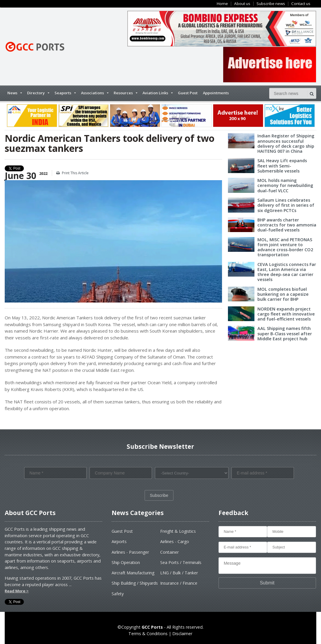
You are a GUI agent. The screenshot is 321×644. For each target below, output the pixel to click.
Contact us (301, 4)
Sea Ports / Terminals (181, 562)
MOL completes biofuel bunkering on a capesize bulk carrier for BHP (283, 294)
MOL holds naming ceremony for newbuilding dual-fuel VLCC (285, 185)
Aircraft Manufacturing (133, 573)
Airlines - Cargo (175, 542)
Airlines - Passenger (130, 552)
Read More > (17, 591)
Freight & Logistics (178, 531)
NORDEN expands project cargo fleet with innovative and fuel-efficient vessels (286, 314)
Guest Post (188, 93)
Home (222, 4)
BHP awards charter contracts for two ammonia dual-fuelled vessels (287, 225)
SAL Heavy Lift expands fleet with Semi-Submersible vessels (282, 166)
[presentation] (69, 493)
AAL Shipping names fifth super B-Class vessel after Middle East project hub (285, 333)
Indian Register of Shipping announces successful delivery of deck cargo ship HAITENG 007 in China (286, 143)
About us (242, 4)
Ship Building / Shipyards (135, 583)
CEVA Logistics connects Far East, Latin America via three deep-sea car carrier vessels (287, 272)
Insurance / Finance (179, 583)
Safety (118, 594)
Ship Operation (126, 562)
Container (169, 552)
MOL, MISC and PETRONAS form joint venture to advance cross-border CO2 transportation (285, 247)
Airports (119, 542)
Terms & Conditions (148, 634)
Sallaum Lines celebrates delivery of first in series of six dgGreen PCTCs (286, 205)
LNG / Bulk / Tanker (179, 573)
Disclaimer (182, 634)
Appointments (216, 93)
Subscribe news (271, 4)
